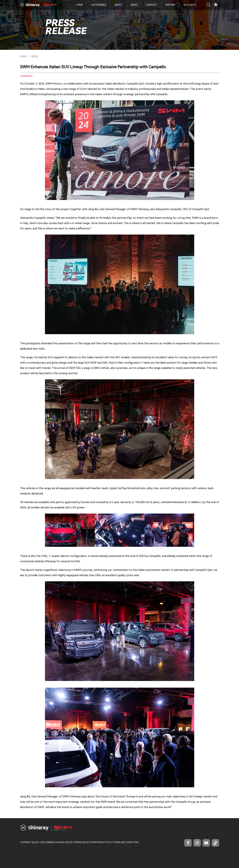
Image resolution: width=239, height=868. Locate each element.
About (119, 5)
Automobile (99, 5)
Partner (170, 5)
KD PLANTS (190, 5)
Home (80, 5)
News (134, 5)
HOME (23, 56)
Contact (152, 5)
